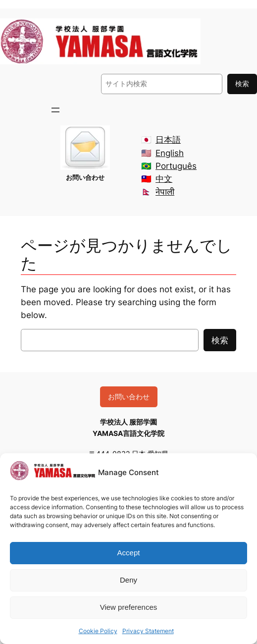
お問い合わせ (129, 397)
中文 (164, 179)
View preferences (129, 607)
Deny (128, 580)
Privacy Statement (148, 631)
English (170, 153)
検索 (242, 83)
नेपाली (165, 192)
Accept (129, 553)
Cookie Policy (98, 631)
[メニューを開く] (55, 110)
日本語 (168, 140)
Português (176, 166)
